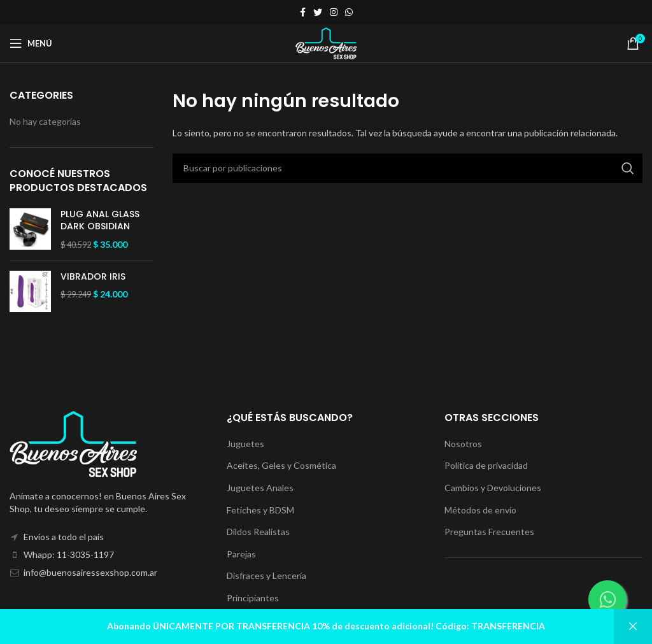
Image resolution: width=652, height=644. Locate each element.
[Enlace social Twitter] (318, 12)
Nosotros (463, 444)
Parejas (241, 554)
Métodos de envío (480, 510)
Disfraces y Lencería (266, 576)
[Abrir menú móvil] (31, 43)
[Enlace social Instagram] (334, 12)
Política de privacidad (486, 465)
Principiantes (253, 598)
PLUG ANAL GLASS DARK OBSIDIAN (100, 221)
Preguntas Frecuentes (489, 532)
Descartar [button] (633, 626)
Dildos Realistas (258, 532)
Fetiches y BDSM (260, 510)
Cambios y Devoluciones (493, 488)
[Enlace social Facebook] (303, 12)
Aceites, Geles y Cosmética (281, 465)
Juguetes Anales (260, 488)
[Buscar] (407, 168)
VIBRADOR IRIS (93, 277)
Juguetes (245, 444)
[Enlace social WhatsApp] (349, 12)
